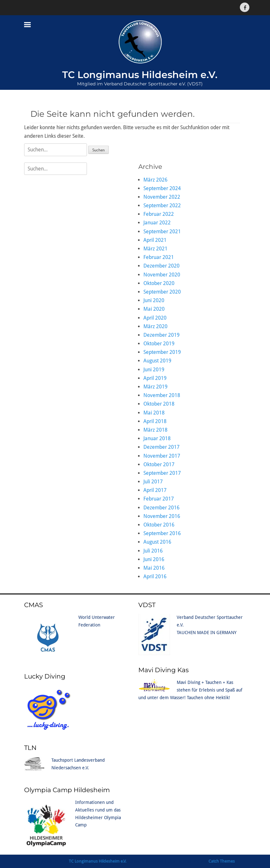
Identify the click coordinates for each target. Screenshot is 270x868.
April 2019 (155, 378)
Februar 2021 (159, 257)
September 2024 (162, 188)
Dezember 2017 (161, 447)
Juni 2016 (154, 559)
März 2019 (155, 387)
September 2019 (162, 352)
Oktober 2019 (159, 344)
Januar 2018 (157, 438)
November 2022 (162, 197)
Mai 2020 (154, 309)
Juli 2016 (153, 551)
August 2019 (157, 361)
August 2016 (157, 542)
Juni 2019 (154, 370)
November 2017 (162, 456)
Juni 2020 (154, 300)
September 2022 (162, 205)
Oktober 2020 (159, 283)
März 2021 (155, 249)
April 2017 (155, 490)
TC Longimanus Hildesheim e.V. (140, 75)
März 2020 (155, 326)
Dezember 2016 (161, 508)
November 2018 (162, 395)
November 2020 (162, 275)
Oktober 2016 (159, 525)
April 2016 (155, 576)
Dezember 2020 (161, 266)
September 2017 (162, 473)
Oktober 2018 (159, 404)
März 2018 (155, 430)
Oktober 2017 (159, 464)
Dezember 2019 (161, 335)
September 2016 (162, 533)
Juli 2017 (153, 482)
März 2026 (155, 180)
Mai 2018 (154, 413)
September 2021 (162, 232)
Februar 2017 (159, 499)
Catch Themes (222, 861)
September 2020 (162, 292)
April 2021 (155, 240)
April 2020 (155, 318)
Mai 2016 (154, 568)
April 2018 (155, 421)
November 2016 (162, 516)
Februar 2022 (159, 214)
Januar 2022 (157, 223)
